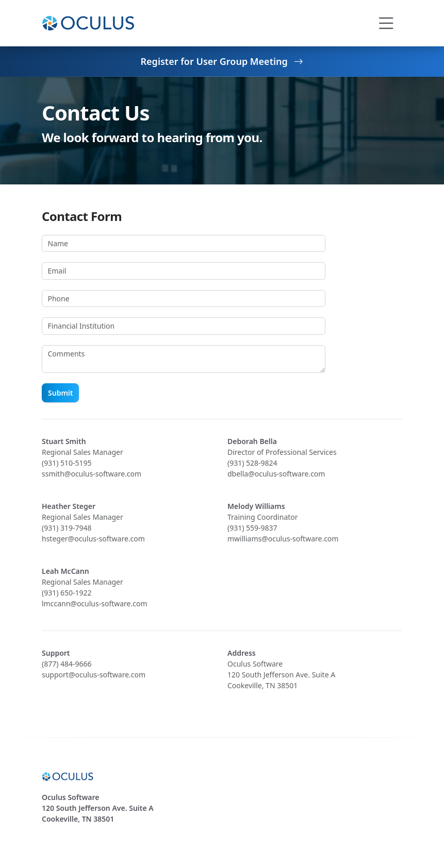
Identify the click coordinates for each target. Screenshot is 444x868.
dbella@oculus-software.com (276, 474)
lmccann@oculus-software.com (95, 603)
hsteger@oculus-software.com (93, 539)
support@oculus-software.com (94, 675)
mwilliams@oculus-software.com (283, 539)
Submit (60, 393)
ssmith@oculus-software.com (92, 474)
